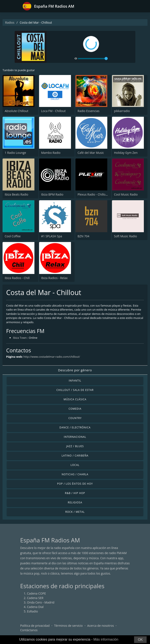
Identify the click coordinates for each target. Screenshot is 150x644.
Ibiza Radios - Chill (17, 278)
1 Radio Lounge (15, 153)
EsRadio (32, 611)
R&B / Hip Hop (75, 493)
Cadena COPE (36, 593)
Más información (106, 639)
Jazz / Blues (75, 446)
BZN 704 (83, 236)
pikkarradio (122, 111)
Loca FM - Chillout (53, 111)
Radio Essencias (88, 111)
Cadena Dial (35, 607)
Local (75, 465)
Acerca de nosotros (101, 626)
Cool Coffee (13, 236)
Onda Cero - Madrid (41, 602)
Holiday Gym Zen (126, 153)
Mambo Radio (51, 153)
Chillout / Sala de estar (75, 390)
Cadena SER (35, 598)
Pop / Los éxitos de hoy (75, 484)
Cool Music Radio (126, 194)
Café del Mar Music (91, 153)
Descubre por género (75, 370)
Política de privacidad (35, 626)
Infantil (75, 381)
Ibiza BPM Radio (52, 194)
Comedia (75, 409)
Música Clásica (75, 399)
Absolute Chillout (16, 111)
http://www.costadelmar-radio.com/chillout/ (52, 357)
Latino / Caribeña (75, 456)
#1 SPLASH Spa (52, 236)
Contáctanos (29, 630)
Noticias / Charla (75, 474)
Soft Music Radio (126, 236)
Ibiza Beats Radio (16, 194)
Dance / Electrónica (75, 427)
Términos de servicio (69, 626)
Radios (10, 22)
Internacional (75, 437)
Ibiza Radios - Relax (54, 278)
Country (75, 418)
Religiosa (75, 502)
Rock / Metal (75, 512)
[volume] (93, 59)
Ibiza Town (20, 338)
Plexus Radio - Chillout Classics (99, 194)
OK (140, 640)
